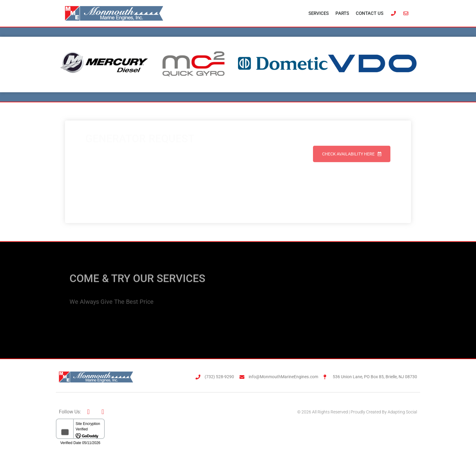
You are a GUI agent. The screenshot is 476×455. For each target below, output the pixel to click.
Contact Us (370, 13)
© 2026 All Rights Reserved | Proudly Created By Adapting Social (357, 412)
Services (319, 13)
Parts (342, 13)
